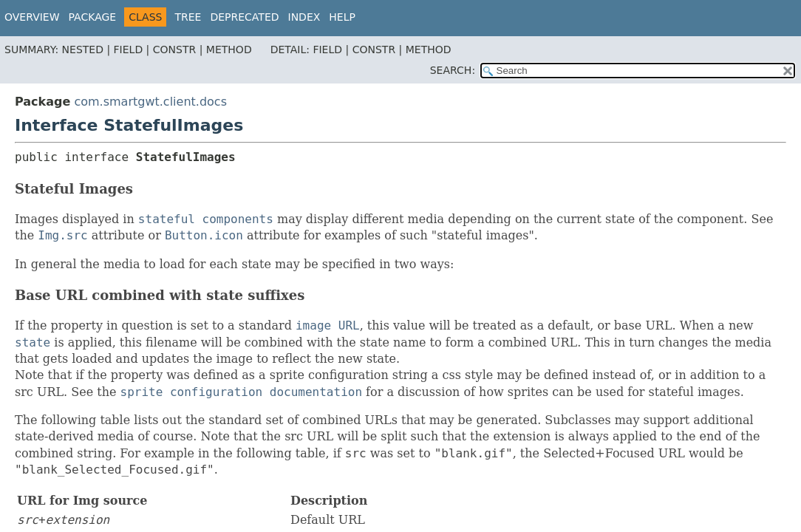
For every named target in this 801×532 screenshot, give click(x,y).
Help (342, 17)
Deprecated (244, 17)
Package (93, 17)
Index (304, 17)
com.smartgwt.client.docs (150, 102)
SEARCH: (453, 70)
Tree (188, 17)
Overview (32, 17)
